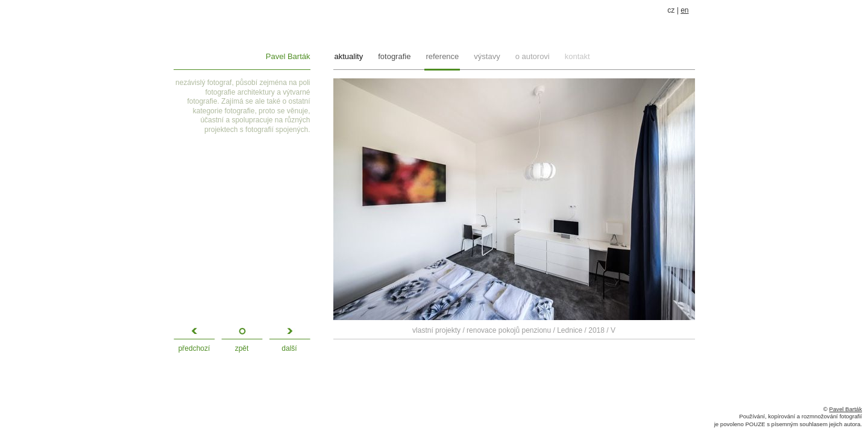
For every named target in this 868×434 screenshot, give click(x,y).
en (684, 10)
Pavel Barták (288, 56)
